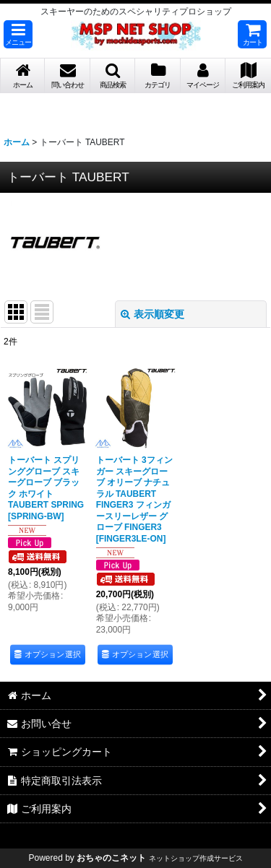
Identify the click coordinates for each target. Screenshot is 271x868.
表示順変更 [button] (152, 314)
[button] (18, 34)
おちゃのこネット (111, 858)
